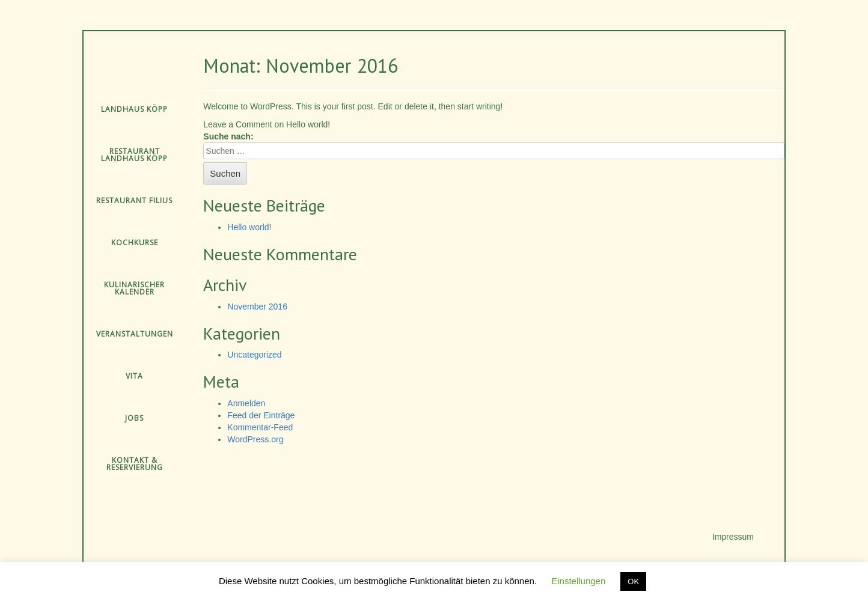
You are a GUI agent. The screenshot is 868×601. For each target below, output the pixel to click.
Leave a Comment (267, 124)
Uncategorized (254, 355)
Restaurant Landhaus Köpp (134, 155)
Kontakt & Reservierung (135, 464)
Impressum (733, 537)
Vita (134, 376)
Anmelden (246, 403)
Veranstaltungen (135, 334)
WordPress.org (255, 439)
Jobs (134, 418)
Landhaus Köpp (134, 109)
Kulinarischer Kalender (134, 288)
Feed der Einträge (261, 415)
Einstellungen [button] (578, 581)
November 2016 (257, 307)
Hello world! (249, 227)
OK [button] (633, 581)
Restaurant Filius (134, 200)
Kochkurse (135, 243)
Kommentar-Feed (260, 427)
